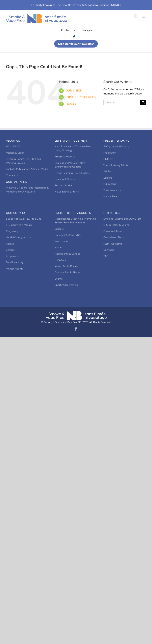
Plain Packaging (113, 244)
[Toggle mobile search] (136, 16)
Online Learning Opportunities (72, 173)
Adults (107, 171)
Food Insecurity (112, 190)
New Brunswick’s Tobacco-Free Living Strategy (73, 149)
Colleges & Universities (68, 235)
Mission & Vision (15, 153)
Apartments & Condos (67, 254)
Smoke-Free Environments (75, 213)
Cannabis (109, 250)
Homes (59, 248)
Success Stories (63, 186)
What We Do (13, 147)
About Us (13, 141)
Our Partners (16, 182)
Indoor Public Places (66, 266)
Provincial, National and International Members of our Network (27, 190)
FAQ (106, 256)
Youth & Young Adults (116, 165)
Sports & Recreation (66, 285)
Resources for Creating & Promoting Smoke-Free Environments (75, 221)
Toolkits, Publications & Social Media (27, 169)
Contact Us (68, 30)
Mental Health (112, 196)
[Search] (143, 102)
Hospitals (60, 260)
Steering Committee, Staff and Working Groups (24, 161)
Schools (59, 229)
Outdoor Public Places (67, 272)
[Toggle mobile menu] (144, 16)
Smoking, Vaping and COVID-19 (122, 219)
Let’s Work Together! (71, 141)
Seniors (108, 178)
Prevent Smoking (116, 141)
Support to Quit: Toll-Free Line (24, 219)
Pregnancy (110, 153)
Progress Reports (65, 157)
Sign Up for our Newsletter (76, 44)
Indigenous (110, 184)
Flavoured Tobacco (114, 231)
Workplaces (62, 241)
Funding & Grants (65, 179)
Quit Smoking (16, 213)
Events (59, 279)
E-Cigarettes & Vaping (116, 147)
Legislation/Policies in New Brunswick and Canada (70, 165)
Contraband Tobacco (115, 237)
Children (108, 159)
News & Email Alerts (67, 192)
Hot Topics (112, 213)
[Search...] (122, 102)
